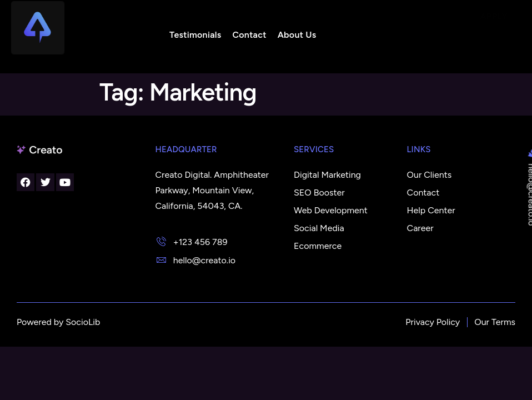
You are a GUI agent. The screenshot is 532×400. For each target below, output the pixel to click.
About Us (295, 35)
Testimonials (194, 35)
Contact (248, 35)
